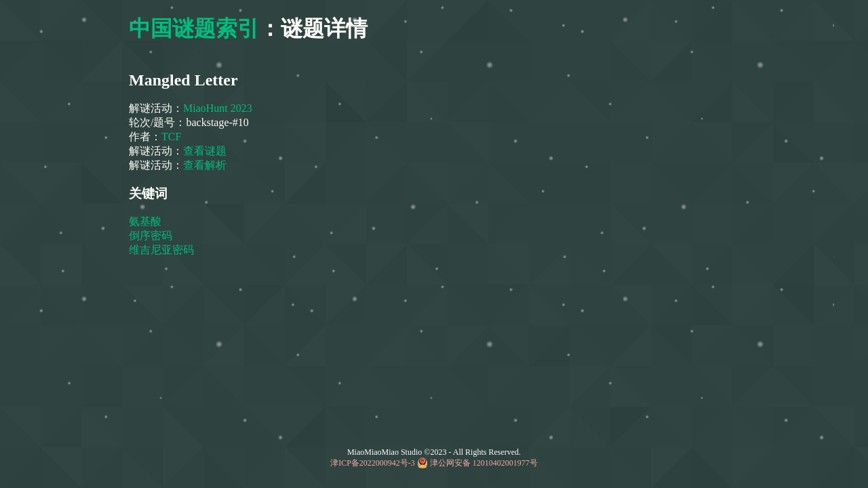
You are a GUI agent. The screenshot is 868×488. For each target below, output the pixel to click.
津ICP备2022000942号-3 (373, 463)
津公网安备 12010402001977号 (484, 463)
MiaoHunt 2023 (218, 108)
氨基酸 (146, 221)
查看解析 (205, 165)
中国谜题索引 (194, 28)
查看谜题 (205, 151)
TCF (173, 137)
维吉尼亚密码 (163, 250)
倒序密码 (152, 236)
